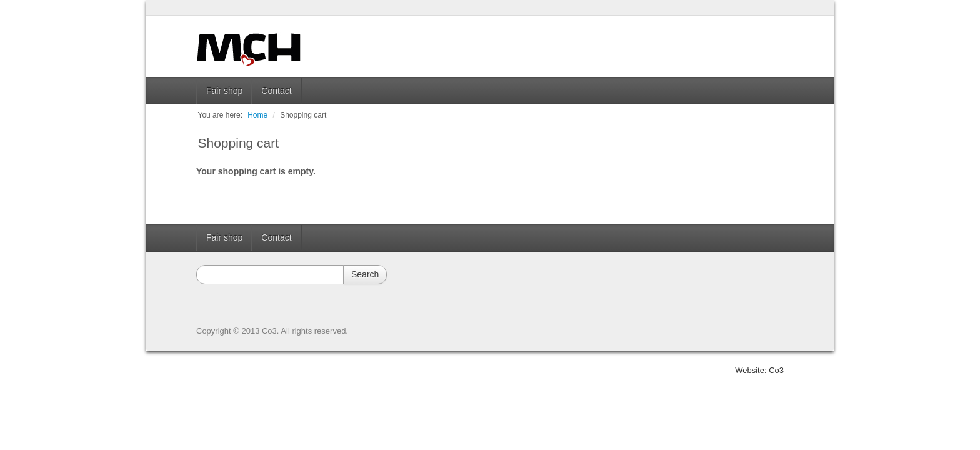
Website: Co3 (759, 370)
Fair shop (224, 91)
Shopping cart (303, 115)
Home (257, 115)
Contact (276, 91)
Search (365, 274)
